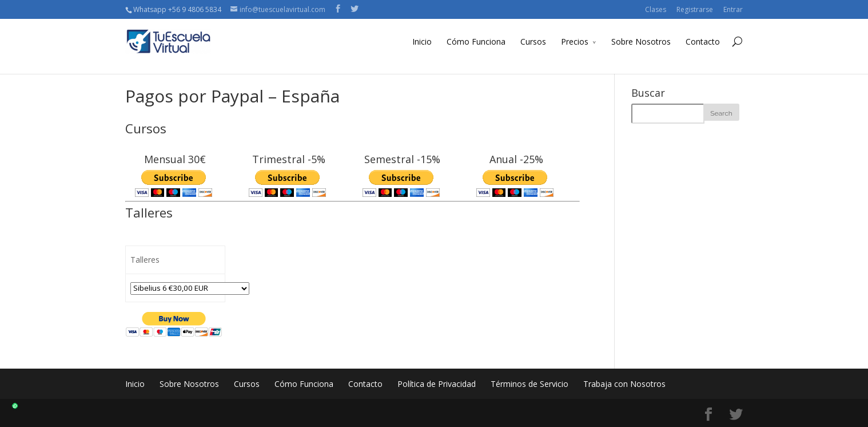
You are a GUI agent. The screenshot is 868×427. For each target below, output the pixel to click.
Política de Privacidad (437, 384)
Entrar (733, 9)
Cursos (533, 41)
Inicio (422, 41)
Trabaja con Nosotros (624, 384)
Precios (575, 41)
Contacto (703, 41)
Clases (656, 9)
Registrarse (695, 9)
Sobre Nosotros (641, 41)
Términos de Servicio (529, 384)
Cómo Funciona (476, 41)
